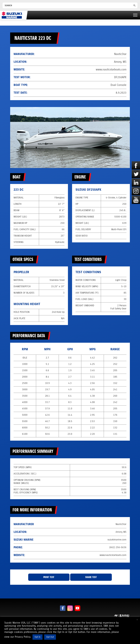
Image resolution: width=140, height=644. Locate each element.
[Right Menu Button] (135, 15)
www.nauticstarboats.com (111, 69)
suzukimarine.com (117, 540)
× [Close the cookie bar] (137, 620)
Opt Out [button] (50, 637)
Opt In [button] (37, 637)
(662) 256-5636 (118, 547)
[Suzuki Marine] (12, 15)
